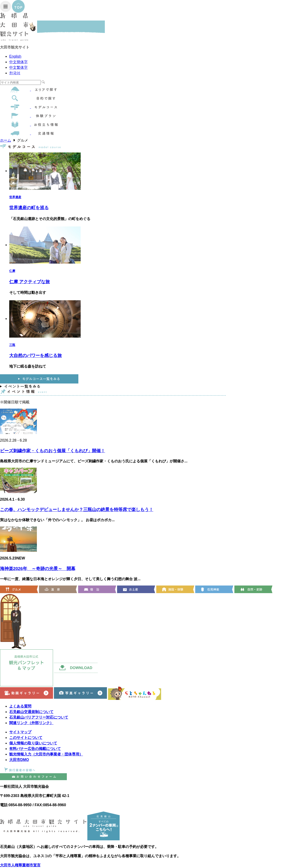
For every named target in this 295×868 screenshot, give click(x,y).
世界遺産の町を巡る (29, 208)
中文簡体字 (18, 62)
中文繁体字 (18, 67)
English (15, 56)
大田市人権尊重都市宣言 (20, 865)
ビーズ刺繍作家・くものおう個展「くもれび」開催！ (53, 451)
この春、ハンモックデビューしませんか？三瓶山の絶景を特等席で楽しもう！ (77, 510)
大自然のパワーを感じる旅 (35, 355)
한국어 (15, 73)
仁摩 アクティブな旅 (29, 282)
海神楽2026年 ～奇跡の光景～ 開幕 (38, 569)
